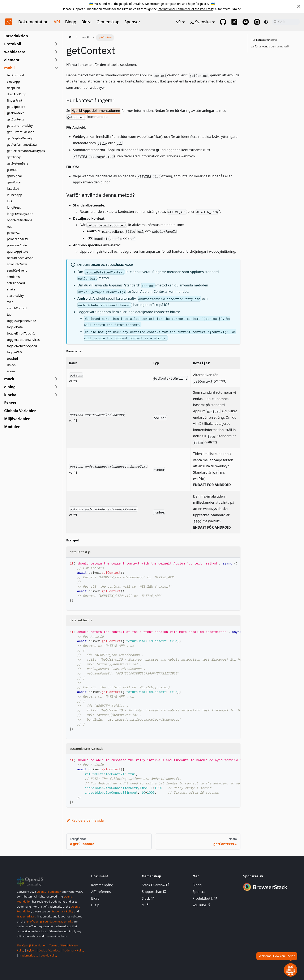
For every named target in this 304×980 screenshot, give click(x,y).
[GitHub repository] (223, 22)
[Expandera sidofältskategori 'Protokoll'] (56, 44)
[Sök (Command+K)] (286, 22)
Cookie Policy (49, 955)
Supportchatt (154, 892)
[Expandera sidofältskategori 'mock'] (56, 379)
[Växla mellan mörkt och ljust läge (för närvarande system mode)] (266, 22)
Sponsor (132, 22)
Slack (148, 898)
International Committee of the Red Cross (185, 9)
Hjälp (95, 905)
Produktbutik (205, 898)
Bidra (86, 22)
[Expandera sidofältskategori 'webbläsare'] (56, 52)
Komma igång (102, 885)
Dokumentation (33, 22)
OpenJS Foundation (49, 892)
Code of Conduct (49, 950)
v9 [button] (178, 22)
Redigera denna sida (85, 820)
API (57, 22)
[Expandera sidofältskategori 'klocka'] (56, 395)
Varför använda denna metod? (270, 46)
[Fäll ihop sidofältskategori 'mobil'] (56, 68)
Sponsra (199, 892)
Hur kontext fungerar (264, 40)
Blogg (71, 22)
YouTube (201, 905)
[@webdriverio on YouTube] (246, 22)
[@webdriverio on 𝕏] (234, 22)
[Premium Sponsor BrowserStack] (265, 891)
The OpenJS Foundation (32, 945)
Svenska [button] (200, 22)
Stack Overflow (155, 885)
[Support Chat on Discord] (257, 22)
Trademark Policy (62, 911)
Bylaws (31, 950)
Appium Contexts (154, 291)
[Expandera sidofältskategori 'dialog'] (56, 387)
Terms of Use (57, 945)
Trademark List (26, 916)
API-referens (101, 892)
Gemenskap (108, 22)
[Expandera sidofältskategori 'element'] (56, 60)
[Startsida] (70, 38)
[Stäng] (299, 6)
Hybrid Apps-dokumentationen (96, 111)
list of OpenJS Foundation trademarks (49, 921)
